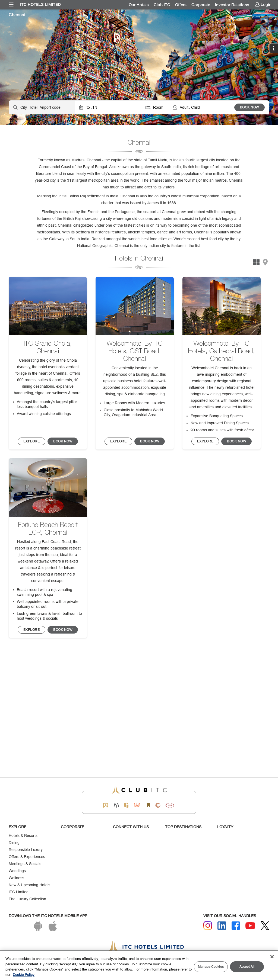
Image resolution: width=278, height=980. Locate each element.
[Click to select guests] (201, 107)
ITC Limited (19, 892)
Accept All (247, 967)
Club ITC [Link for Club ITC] (162, 5)
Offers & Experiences (27, 857)
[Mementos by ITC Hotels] (116, 805)
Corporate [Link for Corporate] (201, 5)
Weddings (17, 871)
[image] (48, 306)
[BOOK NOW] (32, 441)
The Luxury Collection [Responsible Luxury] (27, 899)
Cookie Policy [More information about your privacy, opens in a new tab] (24, 975)
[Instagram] (208, 926)
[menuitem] (11, 5)
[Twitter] (265, 926)
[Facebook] (236, 926)
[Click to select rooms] (155, 107)
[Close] (272, 957)
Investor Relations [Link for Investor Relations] (232, 5)
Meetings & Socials (25, 864)
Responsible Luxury (26, 850)
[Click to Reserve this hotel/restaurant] (63, 441)
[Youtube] (250, 926)
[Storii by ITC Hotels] (148, 805)
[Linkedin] (222, 926)
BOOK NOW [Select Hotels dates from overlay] (249, 107)
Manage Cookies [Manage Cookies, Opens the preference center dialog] (211, 967)
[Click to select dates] (108, 107)
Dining (14, 843)
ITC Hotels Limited (40, 5)
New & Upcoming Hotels (29, 885)
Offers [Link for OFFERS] (181, 5)
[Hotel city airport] (42, 107)
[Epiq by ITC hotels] (126, 805)
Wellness (16, 878)
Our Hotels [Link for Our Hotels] (139, 5)
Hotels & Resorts (23, 836)
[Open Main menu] (11, 5)
